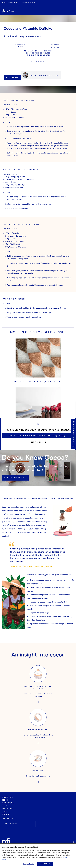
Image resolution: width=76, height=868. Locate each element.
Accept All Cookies (45, 864)
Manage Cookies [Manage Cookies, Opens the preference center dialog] (28, 864)
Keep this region (38, 442)
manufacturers (29, 3)
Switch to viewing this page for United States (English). (37, 436)
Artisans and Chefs (11, 3)
